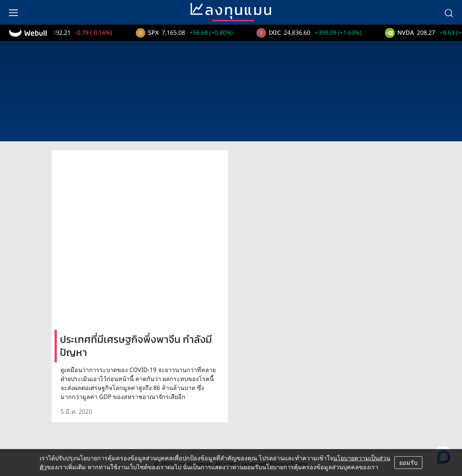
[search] (449, 12)
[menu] (13, 12)
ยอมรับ (408, 463)
